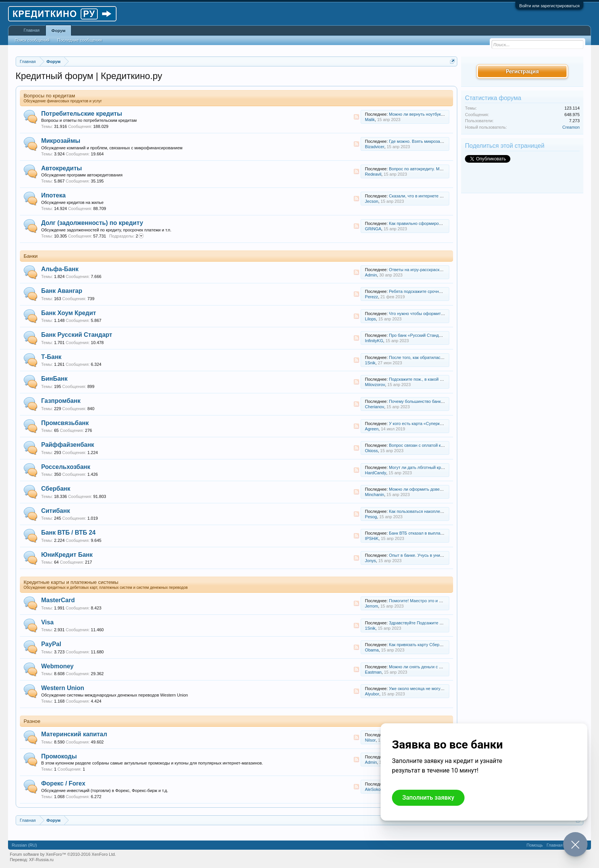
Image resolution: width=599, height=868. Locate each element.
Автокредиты (62, 168)
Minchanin (374, 495)
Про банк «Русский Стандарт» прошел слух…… (435, 335)
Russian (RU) (24, 845)
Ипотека (53, 195)
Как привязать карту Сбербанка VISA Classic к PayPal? (442, 645)
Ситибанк (56, 511)
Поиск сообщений (32, 40)
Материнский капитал (74, 734)
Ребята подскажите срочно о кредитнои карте (433, 291)
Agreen (372, 429)
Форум (59, 31)
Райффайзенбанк (68, 445)
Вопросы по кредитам (49, 96)
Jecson (372, 201)
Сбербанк (56, 489)
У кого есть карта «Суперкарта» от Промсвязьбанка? (441, 423)
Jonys (370, 561)
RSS (356, 117)
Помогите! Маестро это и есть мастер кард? (432, 601)
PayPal (51, 644)
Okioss (371, 451)
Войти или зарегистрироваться (549, 6)
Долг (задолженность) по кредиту (92, 223)
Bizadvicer (375, 147)
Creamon (571, 127)
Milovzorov (375, 385)
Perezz (371, 297)
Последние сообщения (80, 40)
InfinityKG (374, 341)
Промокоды (59, 756)
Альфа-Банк (60, 269)
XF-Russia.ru (41, 860)
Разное (32, 721)
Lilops (370, 319)
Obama (372, 650)
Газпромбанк (61, 401)
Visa (48, 622)
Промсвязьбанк (65, 423)
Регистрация (522, 71)
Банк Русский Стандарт (77, 335)
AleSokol (373, 789)
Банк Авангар (62, 291)
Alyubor (372, 694)
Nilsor (370, 740)
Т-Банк (51, 357)
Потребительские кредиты (82, 114)
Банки (31, 256)
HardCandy (376, 473)
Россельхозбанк (66, 467)
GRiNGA (373, 229)
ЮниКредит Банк (67, 555)
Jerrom (371, 606)
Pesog (371, 517)
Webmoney (57, 666)
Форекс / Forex (63, 783)
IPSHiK (372, 538)
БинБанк (54, 379)
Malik (370, 120)
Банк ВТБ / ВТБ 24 (69, 533)
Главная (32, 30)
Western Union (63, 688)
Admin (371, 275)
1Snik (370, 363)
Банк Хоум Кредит (69, 313)
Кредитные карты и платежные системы (71, 582)
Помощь (535, 845)
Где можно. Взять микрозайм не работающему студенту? (445, 141)
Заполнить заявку (428, 798)
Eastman (373, 672)
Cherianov (374, 407)
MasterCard (58, 600)
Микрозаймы (61, 141)
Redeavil (373, 174)
